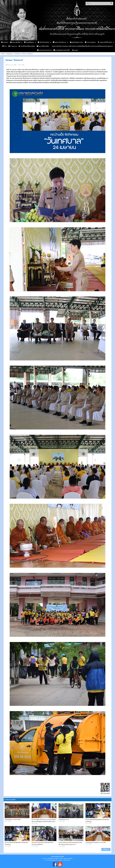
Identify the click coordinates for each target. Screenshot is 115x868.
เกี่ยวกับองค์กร (43, 42)
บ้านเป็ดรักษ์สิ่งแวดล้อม (27, 46)
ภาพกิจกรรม (17, 54)
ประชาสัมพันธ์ (15, 42)
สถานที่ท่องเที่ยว (43, 46)
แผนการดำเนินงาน (60, 42)
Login (75, 50)
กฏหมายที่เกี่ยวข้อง (105, 42)
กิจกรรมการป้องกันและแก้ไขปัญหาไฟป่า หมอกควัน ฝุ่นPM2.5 (42, 843)
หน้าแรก (5, 42)
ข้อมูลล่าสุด (9, 54)
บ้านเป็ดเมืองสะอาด (64, 820)
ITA (4, 46)
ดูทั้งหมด (106, 849)
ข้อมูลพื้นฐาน (29, 42)
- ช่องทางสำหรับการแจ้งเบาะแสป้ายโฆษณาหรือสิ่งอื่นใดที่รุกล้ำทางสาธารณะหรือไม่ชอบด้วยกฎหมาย (82, 46)
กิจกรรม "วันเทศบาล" (28, 54)
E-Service (13, 46)
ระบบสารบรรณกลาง (44, 50)
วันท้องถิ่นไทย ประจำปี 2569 (13, 820)
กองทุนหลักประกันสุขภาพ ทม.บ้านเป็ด (96, 842)
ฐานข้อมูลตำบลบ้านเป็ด (62, 50)
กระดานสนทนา (90, 42)
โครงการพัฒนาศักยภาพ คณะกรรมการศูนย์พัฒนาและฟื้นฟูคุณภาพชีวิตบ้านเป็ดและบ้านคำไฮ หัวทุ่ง (44, 821)
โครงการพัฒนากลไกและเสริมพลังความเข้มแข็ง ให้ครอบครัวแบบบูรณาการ (70, 843)
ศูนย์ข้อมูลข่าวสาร (77, 42)
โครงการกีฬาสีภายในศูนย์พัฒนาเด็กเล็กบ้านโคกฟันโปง (97, 821)
